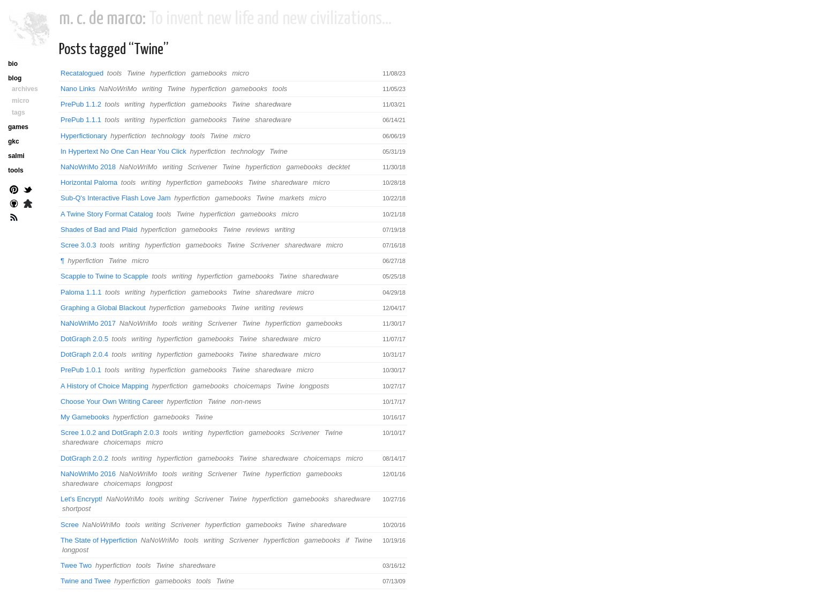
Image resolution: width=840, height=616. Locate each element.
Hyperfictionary (84, 136)
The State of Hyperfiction (99, 540)
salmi (16, 156)
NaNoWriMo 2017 (88, 323)
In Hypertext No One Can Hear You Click (123, 151)
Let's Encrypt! (81, 499)
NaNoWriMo (118, 89)
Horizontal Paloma (89, 182)
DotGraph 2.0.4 (84, 354)
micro (241, 73)
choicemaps (253, 386)
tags (18, 112)
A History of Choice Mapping (104, 386)
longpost (159, 483)
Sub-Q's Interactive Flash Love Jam (116, 198)
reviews (258, 230)
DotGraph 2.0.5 (84, 339)
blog (15, 78)
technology (168, 136)
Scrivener (202, 167)
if (347, 540)
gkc (14, 141)
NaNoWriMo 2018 (88, 167)
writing (152, 89)
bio (13, 64)
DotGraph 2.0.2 (84, 458)
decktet (339, 167)
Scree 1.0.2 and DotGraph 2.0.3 (110, 433)
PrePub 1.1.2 (81, 104)
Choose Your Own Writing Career (112, 401)
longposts (314, 386)
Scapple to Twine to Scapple (104, 276)
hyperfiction (168, 73)
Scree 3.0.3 (78, 245)
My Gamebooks (85, 417)
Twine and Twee (86, 581)
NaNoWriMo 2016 (88, 474)
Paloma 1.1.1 (81, 292)
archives (25, 89)
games (18, 127)
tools (114, 73)
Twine (136, 73)
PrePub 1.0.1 (81, 370)
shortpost (76, 509)
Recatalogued (82, 73)
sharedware (273, 104)
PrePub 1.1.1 (81, 120)
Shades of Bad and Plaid (99, 230)
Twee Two (76, 565)
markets (291, 198)
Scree (70, 525)
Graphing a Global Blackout (103, 308)
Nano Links (78, 89)
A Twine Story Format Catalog (107, 214)
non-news (246, 401)
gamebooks (209, 73)
